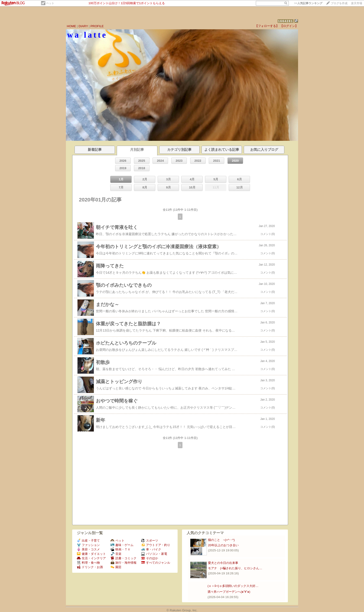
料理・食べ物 (88, 563)
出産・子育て (88, 541)
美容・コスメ (88, 549)
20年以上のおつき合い (223, 545)
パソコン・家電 (154, 554)
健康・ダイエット (91, 554)
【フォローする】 (267, 26)
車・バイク (151, 549)
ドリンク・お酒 (90, 567)
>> (308, 3)
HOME (71, 26)
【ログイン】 (289, 26)
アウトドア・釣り (156, 545)
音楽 (116, 554)
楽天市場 (357, 3)
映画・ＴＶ (120, 549)
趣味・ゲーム (122, 545)
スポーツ (150, 541)
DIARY (83, 26)
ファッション (88, 545)
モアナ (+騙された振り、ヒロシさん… (235, 568)
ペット (50, 3)
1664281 (286, 21)
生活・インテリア (91, 558)
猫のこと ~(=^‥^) (221, 540)
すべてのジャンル (156, 563)
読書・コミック (123, 558)
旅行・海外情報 (123, 563)
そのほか (150, 558)
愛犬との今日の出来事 (223, 563)
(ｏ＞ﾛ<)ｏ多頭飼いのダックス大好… (233, 586)
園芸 (116, 567)
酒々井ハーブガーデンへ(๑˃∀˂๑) (229, 592)
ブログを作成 (339, 3)
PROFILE (97, 26)
